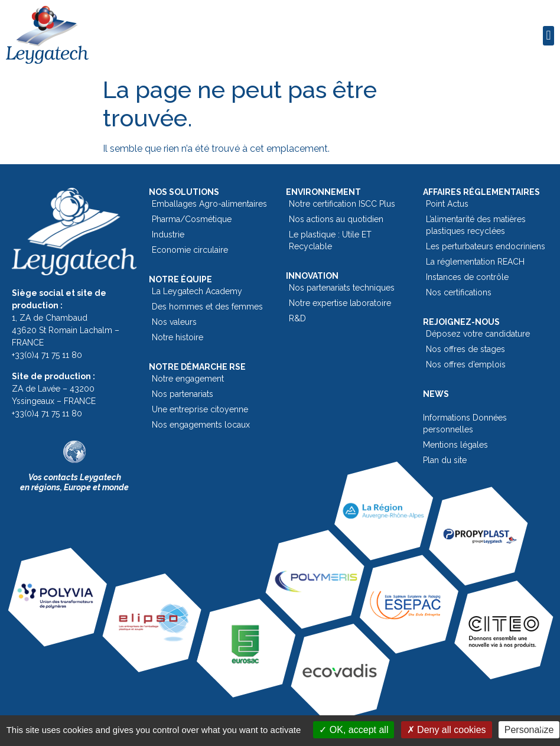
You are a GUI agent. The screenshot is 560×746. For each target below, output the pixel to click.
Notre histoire (178, 337)
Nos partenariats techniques (342, 288)
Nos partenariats (183, 394)
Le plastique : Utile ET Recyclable (330, 240)
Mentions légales (455, 445)
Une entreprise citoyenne (200, 409)
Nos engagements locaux (201, 425)
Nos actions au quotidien (336, 219)
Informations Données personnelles (465, 424)
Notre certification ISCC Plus (342, 204)
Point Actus (447, 204)
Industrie (168, 234)
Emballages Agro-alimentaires (209, 204)
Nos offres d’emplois (466, 364)
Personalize (529, 730)
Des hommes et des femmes (207, 307)
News (436, 394)
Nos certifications (459, 292)
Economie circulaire (190, 250)
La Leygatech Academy (197, 291)
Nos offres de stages (465, 349)
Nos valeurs (174, 322)
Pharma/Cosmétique (192, 219)
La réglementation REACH (475, 262)
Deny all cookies (447, 730)
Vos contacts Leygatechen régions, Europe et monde (74, 482)
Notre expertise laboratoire (340, 303)
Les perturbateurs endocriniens (486, 246)
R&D (297, 318)
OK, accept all (354, 730)
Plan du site (445, 460)
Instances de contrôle (467, 277)
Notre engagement (188, 379)
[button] (548, 36)
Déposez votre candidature (478, 334)
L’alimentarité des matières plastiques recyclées (476, 225)
